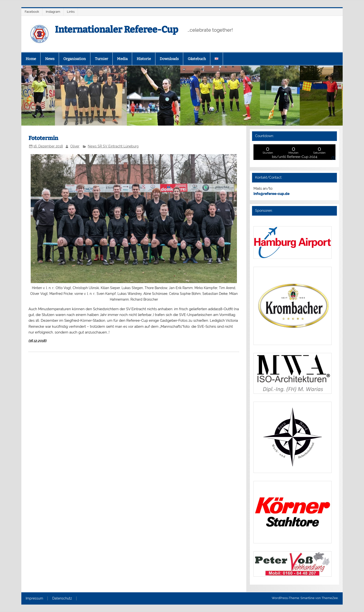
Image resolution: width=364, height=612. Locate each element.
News (50, 59)
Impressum (34, 599)
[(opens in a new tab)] (293, 258)
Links (71, 12)
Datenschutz (62, 599)
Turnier (102, 59)
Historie (144, 59)
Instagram (53, 12)
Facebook (32, 12)
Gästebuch (197, 59)
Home (31, 59)
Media (122, 59)
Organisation (75, 59)
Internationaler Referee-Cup (117, 30)
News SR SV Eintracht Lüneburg (113, 146)
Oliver (75, 146)
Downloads (169, 59)
